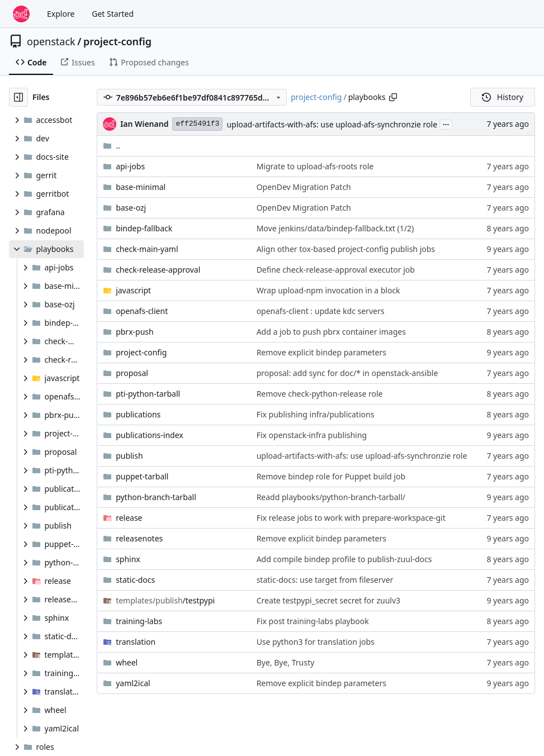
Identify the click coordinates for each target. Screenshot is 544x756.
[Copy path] (393, 97)
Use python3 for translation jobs (316, 642)
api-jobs (130, 166)
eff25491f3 (197, 124)
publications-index (150, 435)
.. (112, 146)
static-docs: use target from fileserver (325, 580)
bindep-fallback (144, 228)
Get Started (113, 14)
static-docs (135, 580)
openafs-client (142, 311)
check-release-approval (158, 270)
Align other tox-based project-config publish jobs (346, 249)
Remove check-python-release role (320, 394)
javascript (133, 290)
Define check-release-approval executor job (336, 270)
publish (129, 456)
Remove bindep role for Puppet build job (331, 476)
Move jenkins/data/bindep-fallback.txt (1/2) (335, 228)
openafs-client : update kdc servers (321, 311)
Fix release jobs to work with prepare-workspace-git (351, 518)
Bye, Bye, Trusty (285, 662)
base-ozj (131, 208)
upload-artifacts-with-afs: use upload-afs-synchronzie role (332, 124)
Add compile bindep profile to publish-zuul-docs (344, 559)
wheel (127, 662)
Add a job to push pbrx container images (331, 332)
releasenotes (139, 538)
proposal (132, 373)
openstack (51, 41)
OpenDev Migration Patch (304, 187)
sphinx (128, 559)
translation (136, 642)
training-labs (139, 621)
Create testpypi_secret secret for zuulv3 (328, 600)
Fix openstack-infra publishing (312, 435)
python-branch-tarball (156, 497)
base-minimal (141, 187)
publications (138, 414)
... (446, 123)
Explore (61, 14)
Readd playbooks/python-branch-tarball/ (331, 497)
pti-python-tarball (148, 394)
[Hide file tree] (18, 97)
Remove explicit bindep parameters (321, 352)
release (129, 518)
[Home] (21, 14)
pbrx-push (135, 332)
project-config (117, 41)
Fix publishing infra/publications (316, 414)
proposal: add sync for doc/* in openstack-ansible (347, 373)
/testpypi (165, 600)
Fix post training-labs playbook (313, 621)
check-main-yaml (147, 249)
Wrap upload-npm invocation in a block (328, 290)
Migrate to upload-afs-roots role (315, 166)
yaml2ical (133, 683)
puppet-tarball (142, 476)
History (503, 97)
